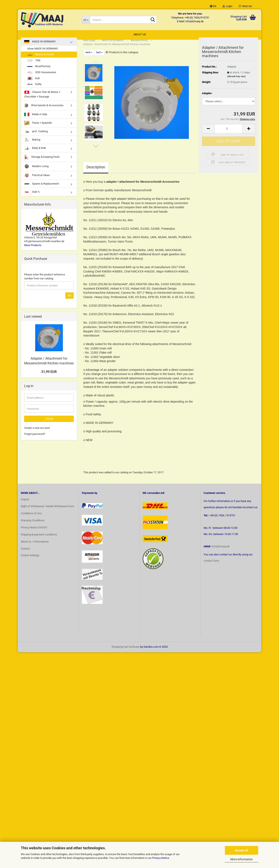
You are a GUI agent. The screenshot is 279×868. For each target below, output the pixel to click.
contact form (211, 565)
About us (140, 34)
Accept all (242, 850)
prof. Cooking (36, 136)
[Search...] (86, 20)
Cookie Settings (30, 559)
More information (242, 859)
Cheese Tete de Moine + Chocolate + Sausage (42, 98)
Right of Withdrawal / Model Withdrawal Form (47, 510)
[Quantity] (229, 133)
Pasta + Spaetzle (38, 127)
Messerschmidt (40, 59)
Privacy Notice (161, 858)
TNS (34, 65)
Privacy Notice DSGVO (34, 532)
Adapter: (207, 97)
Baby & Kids (35, 152)
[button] (213, 6)
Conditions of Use (31, 517)
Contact (25, 553)
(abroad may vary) (236, 81)
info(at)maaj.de (221, 551)
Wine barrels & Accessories (44, 110)
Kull (33, 82)
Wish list (245, 6)
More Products (33, 249)
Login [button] (227, 6)
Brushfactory (39, 70)
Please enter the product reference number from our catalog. (45, 281)
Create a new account (37, 432)
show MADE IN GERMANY (43, 53)
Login (49, 423)
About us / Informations (35, 546)
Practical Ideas (37, 179)
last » (99, 56)
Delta (34, 88)
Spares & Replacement (42, 188)
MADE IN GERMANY (40, 46)
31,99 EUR (49, 376)
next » (89, 56)
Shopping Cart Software (126, 651)
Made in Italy (36, 119)
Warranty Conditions (33, 525)
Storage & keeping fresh (42, 161)
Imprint (25, 503)
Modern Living (36, 171)
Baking (32, 144)
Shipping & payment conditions (39, 539)
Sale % (32, 196)
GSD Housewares (42, 77)
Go (70, 300)
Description (96, 171)
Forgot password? (35, 438)
